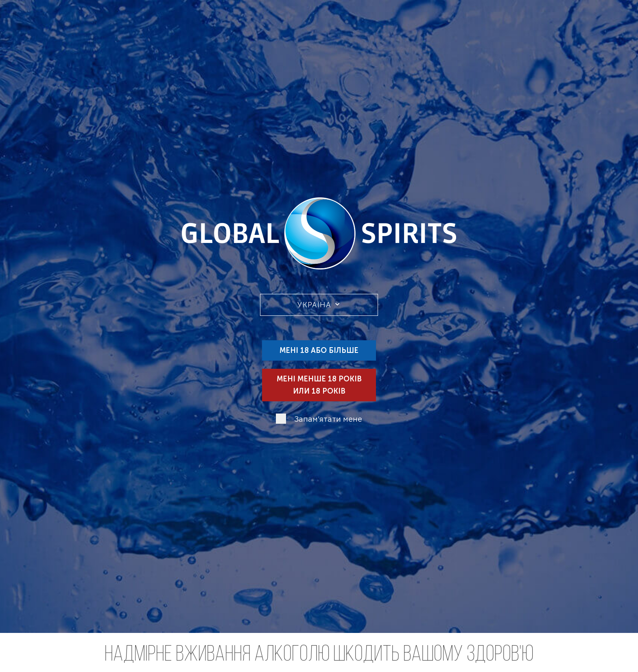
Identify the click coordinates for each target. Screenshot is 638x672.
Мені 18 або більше (319, 350)
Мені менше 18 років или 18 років (319, 385)
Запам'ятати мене (328, 420)
